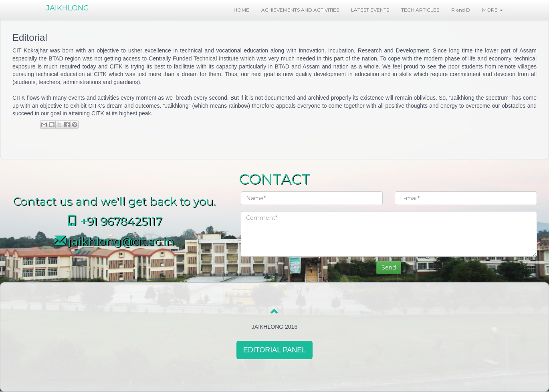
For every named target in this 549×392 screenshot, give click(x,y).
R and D (461, 10)
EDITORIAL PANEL (275, 350)
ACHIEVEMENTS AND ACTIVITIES (300, 10)
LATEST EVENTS (370, 10)
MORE (492, 10)
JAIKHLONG (68, 8)
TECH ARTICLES (420, 10)
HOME (241, 10)
